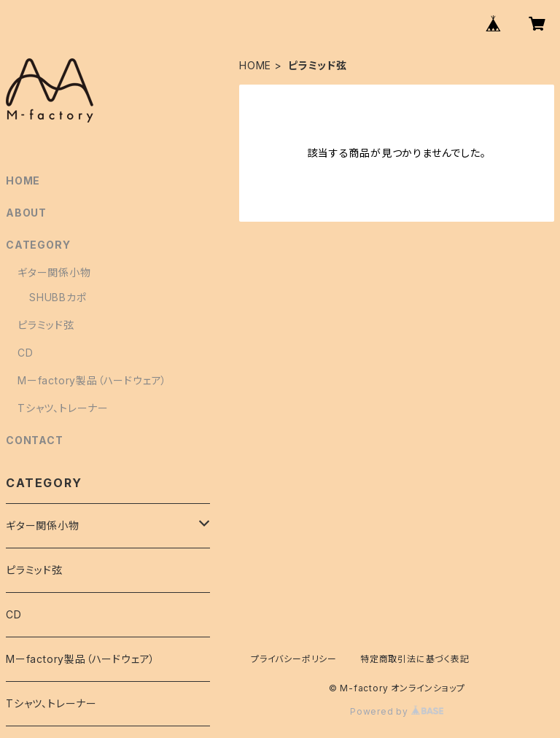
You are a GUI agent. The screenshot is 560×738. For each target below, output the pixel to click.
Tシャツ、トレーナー (63, 408)
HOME (255, 65)
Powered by (397, 711)
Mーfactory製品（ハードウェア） (92, 380)
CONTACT (35, 440)
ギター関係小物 (54, 272)
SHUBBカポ (58, 297)
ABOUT (26, 213)
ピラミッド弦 (46, 325)
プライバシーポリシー (294, 659)
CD (26, 353)
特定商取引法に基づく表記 (415, 659)
